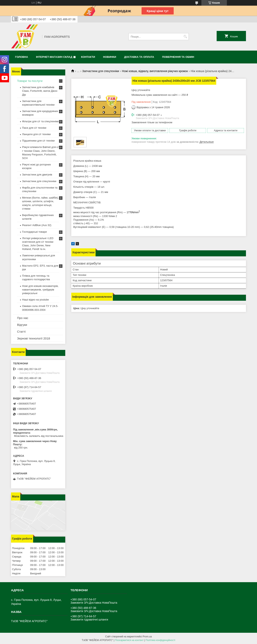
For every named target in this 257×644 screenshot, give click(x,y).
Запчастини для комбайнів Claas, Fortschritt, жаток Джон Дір (40, 91)
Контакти (88, 57)
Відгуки (22, 325)
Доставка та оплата (139, 57)
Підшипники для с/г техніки (38, 141)
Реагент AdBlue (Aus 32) (37, 225)
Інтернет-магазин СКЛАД (54, 57)
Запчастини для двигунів (37, 175)
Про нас (23, 318)
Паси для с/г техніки (34, 128)
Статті (21, 332)
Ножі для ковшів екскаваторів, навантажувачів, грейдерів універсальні (40, 290)
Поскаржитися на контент (129, 640)
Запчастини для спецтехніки (101, 71)
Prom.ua (147, 637)
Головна (21, 57)
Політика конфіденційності (160, 640)
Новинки (110, 57)
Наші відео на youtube (35, 300)
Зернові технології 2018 (34, 338)
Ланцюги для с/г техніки (36, 134)
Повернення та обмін (178, 57)
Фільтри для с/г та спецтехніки (40, 121)
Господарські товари (34, 232)
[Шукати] (185, 37)
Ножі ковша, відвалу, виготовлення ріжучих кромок (155, 71)
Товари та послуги (30, 81)
